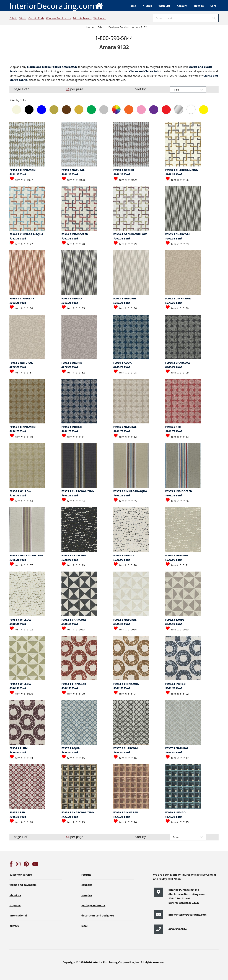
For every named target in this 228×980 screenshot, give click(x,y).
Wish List (164, 6)
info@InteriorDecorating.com (187, 915)
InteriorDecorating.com (56, 6)
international (18, 915)
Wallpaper (100, 18)
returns (86, 875)
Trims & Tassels (82, 18)
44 (68, 89)
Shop (149, 6)
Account (182, 6)
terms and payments (23, 885)
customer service (21, 875)
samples (87, 895)
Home (132, 6)
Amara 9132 (139, 27)
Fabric (13, 18)
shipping (15, 905)
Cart (213, 6)
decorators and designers (98, 915)
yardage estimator (93, 905)
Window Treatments (58, 18)
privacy (14, 926)
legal (85, 926)
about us (15, 895)
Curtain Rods (36, 18)
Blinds (23, 18)
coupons (87, 885)
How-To (199, 6)
